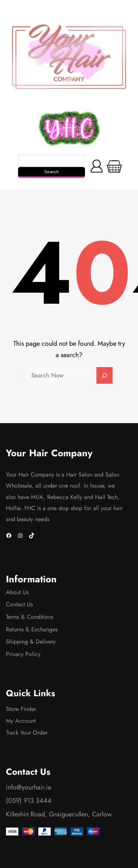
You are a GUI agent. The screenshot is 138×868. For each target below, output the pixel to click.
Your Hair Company (49, 453)
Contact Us (19, 604)
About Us (17, 592)
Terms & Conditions (30, 617)
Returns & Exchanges (32, 629)
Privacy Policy (23, 654)
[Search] (105, 376)
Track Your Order (27, 733)
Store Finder (21, 709)
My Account (21, 721)
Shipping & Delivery (31, 642)
